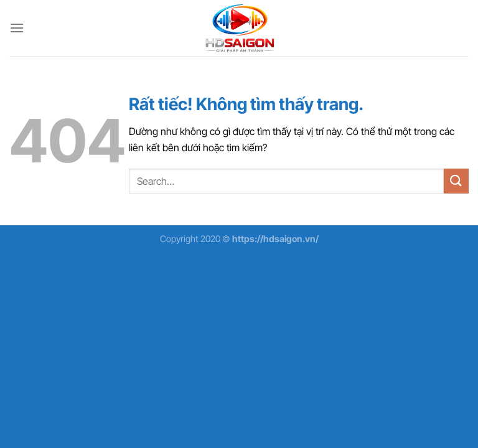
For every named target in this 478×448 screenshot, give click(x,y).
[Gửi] (456, 181)
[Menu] (17, 28)
